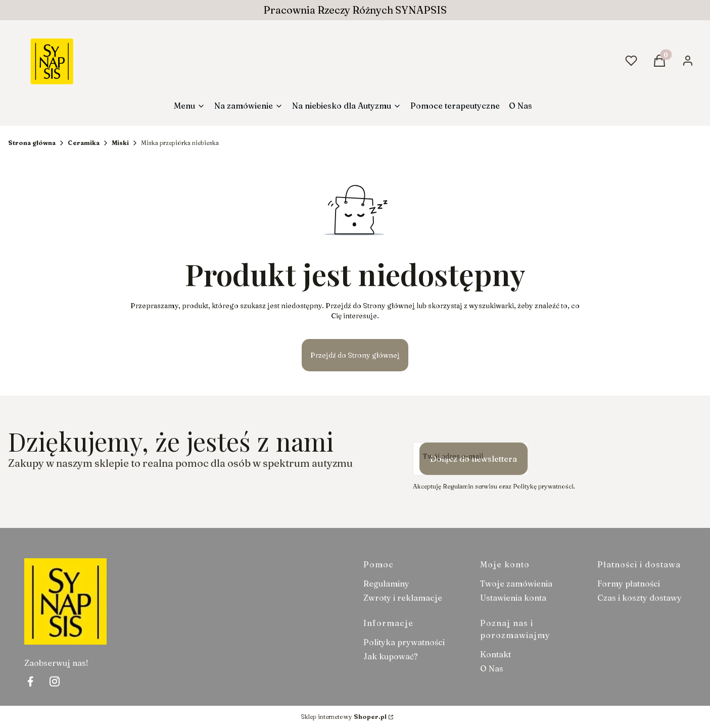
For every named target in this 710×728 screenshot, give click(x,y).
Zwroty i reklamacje (403, 598)
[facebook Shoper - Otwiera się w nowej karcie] (30, 681)
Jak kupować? (391, 656)
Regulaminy (386, 584)
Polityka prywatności (404, 642)
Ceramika (84, 143)
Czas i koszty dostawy (640, 598)
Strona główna (32, 143)
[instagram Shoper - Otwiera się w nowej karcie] (55, 681)
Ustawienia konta (513, 598)
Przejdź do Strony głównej (355, 355)
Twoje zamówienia (516, 584)
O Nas (492, 668)
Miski (120, 143)
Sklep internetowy (344, 717)
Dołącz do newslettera (474, 459)
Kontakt (495, 654)
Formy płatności (629, 584)
